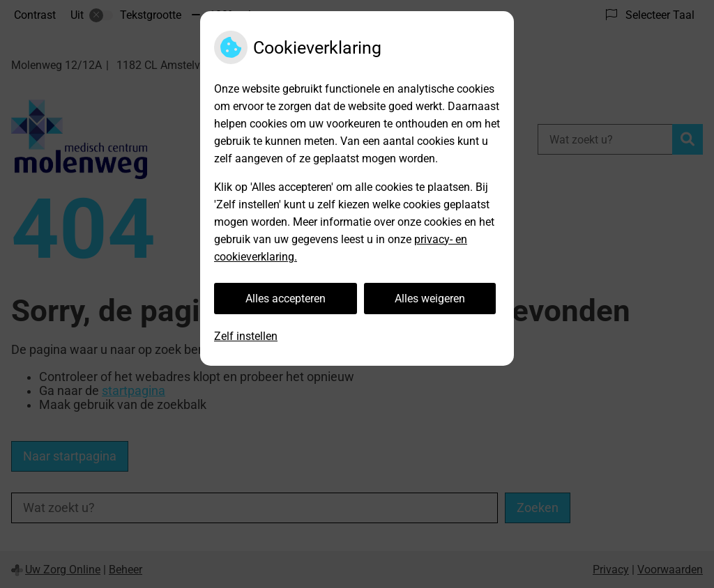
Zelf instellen (246, 336)
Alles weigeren (430, 299)
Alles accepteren (286, 299)
